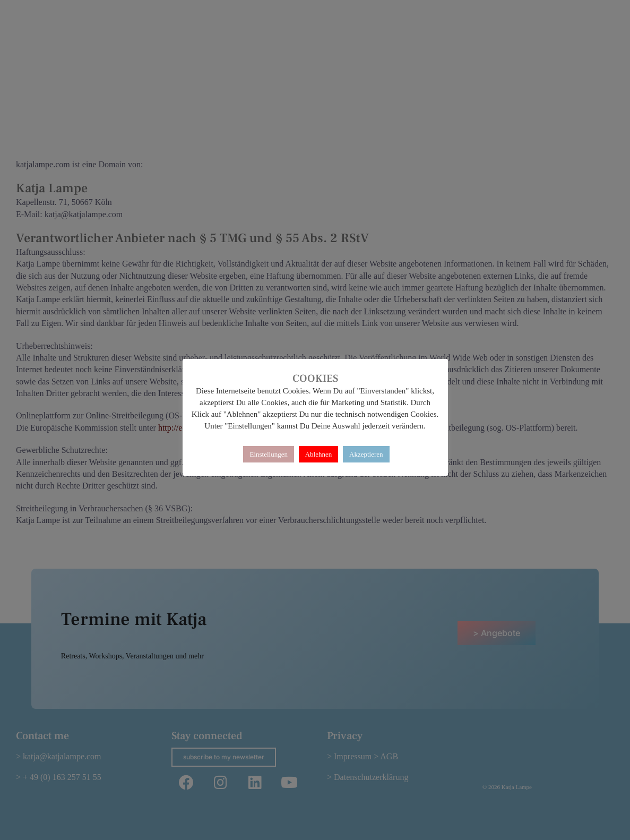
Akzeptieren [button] (366, 454)
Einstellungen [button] (269, 454)
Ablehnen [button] (319, 454)
